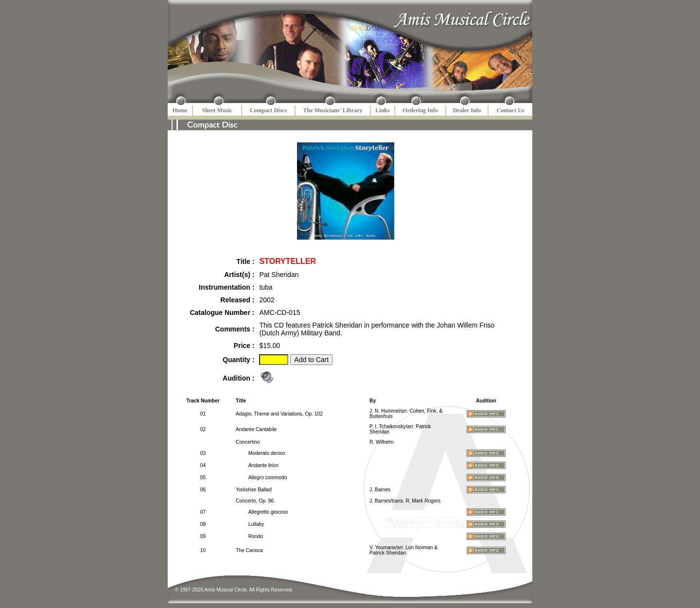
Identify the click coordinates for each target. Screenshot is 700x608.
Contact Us (511, 110)
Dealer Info (467, 110)
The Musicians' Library (332, 110)
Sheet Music (217, 110)
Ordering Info (420, 110)
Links (382, 110)
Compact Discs (268, 110)
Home (180, 110)
